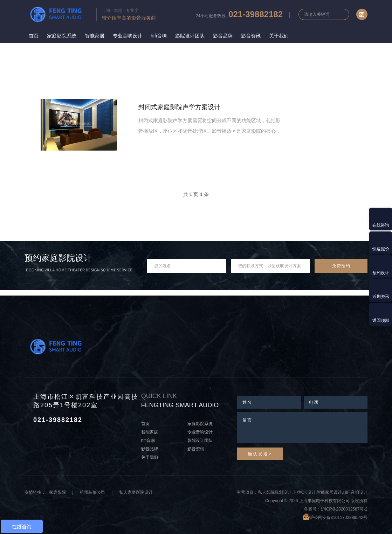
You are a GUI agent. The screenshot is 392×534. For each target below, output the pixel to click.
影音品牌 (223, 36)
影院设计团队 (190, 36)
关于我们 (279, 36)
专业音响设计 (128, 36)
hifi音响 (159, 36)
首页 (34, 36)
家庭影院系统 (62, 36)
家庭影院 (57, 492)
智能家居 (95, 36)
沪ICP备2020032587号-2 (344, 509)
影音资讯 (251, 36)
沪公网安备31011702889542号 (339, 518)
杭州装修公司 (92, 492)
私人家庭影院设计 (136, 492)
